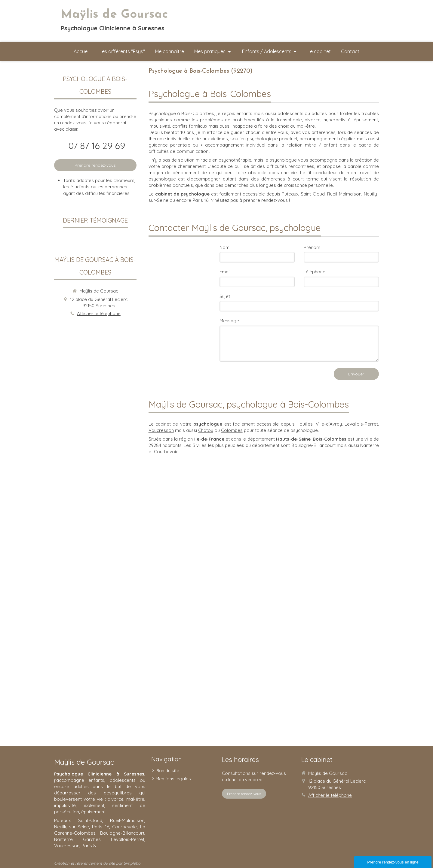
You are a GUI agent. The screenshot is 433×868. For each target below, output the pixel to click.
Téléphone (315, 272)
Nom (224, 247)
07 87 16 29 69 (97, 146)
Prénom (312, 247)
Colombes (232, 430)
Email (225, 272)
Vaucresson (161, 430)
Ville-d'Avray (329, 424)
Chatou (206, 430)
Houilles (305, 424)
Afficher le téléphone (99, 313)
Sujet (225, 296)
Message (229, 321)
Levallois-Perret (361, 424)
